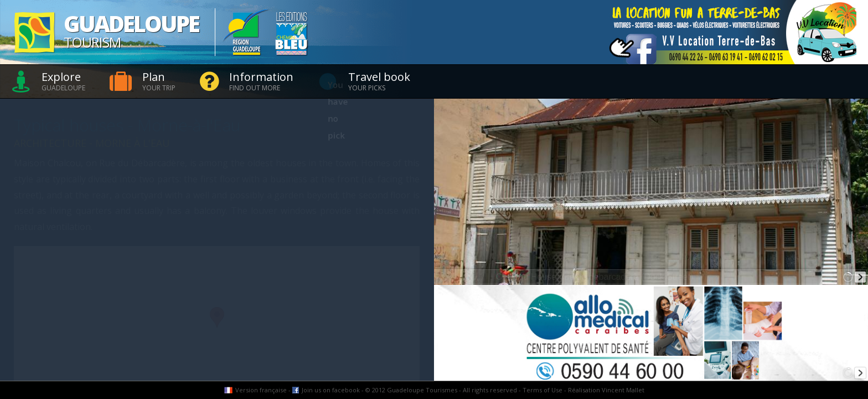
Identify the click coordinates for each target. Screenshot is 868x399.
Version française (261, 390)
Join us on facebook (331, 390)
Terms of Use (542, 390)
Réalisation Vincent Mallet (606, 390)
